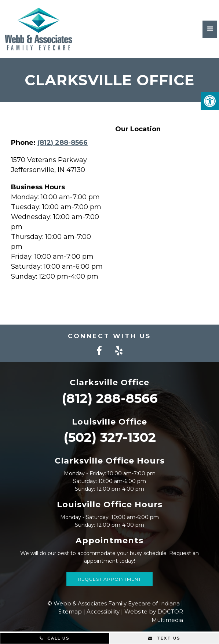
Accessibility (103, 611)
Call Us (55, 638)
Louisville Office (109, 422)
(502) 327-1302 (110, 437)
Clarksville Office (109, 382)
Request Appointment (109, 579)
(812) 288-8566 (63, 143)
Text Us (164, 638)
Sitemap (70, 611)
